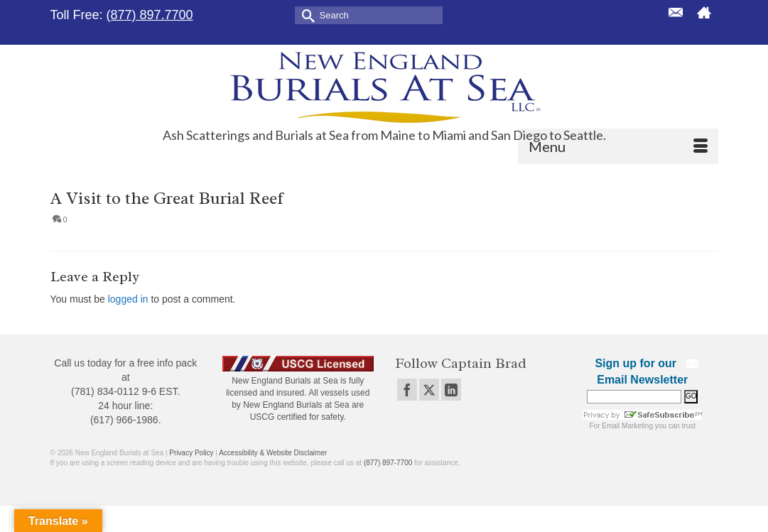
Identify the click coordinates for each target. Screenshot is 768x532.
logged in (128, 299)
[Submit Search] (305, 15)
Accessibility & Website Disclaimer (273, 453)
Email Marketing (627, 426)
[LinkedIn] (451, 390)
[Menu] (618, 146)
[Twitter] (429, 390)
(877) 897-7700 (388, 463)
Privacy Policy (191, 453)
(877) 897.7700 (150, 15)
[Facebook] (407, 390)
